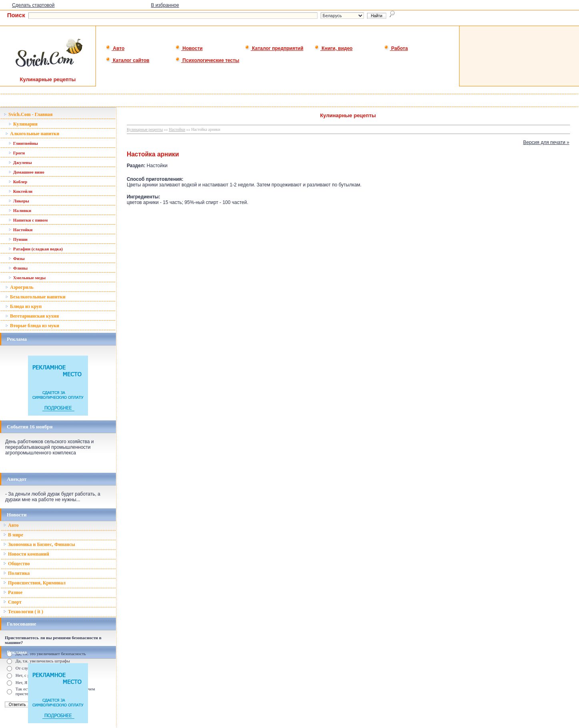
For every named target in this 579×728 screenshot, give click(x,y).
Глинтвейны (23, 143)
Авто (115, 48)
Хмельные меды (27, 278)
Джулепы (20, 162)
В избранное (165, 5)
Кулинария (23, 124)
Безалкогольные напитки (35, 297)
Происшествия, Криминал (34, 583)
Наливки (20, 210)
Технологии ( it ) (23, 612)
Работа (396, 48)
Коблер (18, 182)
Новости (189, 48)
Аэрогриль (19, 287)
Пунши (18, 239)
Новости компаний (26, 554)
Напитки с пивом (28, 220)
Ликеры (19, 201)
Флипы (18, 268)
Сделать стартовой (33, 5)
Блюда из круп (23, 306)
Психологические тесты (207, 60)
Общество (17, 564)
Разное (13, 592)
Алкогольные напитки (32, 134)
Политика (16, 573)
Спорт (12, 602)
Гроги (17, 153)
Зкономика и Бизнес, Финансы (39, 544)
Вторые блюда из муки (32, 326)
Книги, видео (333, 48)
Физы (17, 258)
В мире (13, 535)
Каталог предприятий (274, 48)
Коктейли (20, 191)
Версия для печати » (546, 142)
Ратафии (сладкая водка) (36, 249)
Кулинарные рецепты (145, 129)
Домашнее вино (26, 172)
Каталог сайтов (127, 60)
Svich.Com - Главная (28, 114)
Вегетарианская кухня (32, 316)
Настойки (20, 230)
